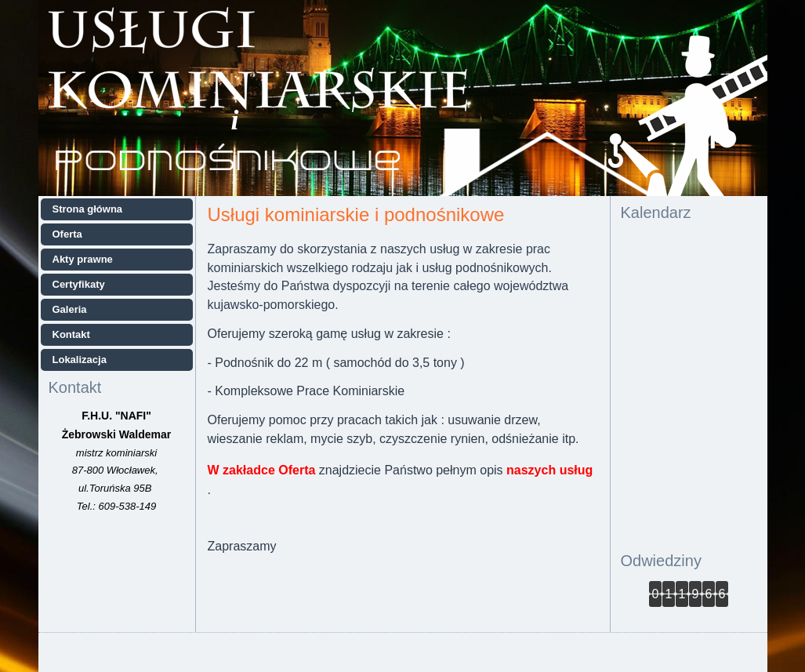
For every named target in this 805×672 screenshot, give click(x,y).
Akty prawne (83, 259)
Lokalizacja (80, 360)
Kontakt (71, 334)
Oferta (67, 234)
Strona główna (88, 209)
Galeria (70, 309)
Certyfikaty (79, 284)
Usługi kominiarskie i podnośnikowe (356, 214)
